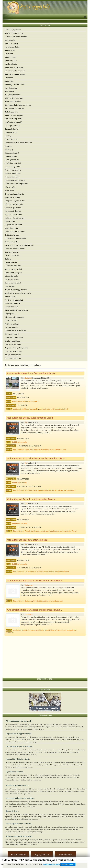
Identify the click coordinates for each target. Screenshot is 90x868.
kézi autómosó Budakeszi (23, 601)
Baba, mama (9, 91)
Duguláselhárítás (11, 132)
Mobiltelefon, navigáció (13, 273)
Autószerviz (9, 78)
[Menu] (85, 17)
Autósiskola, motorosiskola (15, 74)
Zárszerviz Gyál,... (12, 811)
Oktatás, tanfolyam (12, 279)
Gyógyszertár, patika (12, 197)
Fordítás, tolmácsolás (13, 173)
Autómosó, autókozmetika (15, 71)
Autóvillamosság (11, 88)
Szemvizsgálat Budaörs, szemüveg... (19, 824)
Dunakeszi (29, 614)
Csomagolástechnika (12, 126)
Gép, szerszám (10, 187)
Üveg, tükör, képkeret (13, 344)
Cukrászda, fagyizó (12, 129)
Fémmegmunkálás (12, 160)
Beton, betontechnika (13, 102)
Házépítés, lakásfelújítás (14, 204)
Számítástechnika (11, 307)
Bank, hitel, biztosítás (13, 95)
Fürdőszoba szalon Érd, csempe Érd (19, 721)
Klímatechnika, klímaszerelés (15, 238)
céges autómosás (44, 490)
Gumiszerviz (9, 190)
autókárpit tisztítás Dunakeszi (24, 630)
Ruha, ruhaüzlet (11, 297)
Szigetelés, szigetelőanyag (14, 317)
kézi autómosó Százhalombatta (25, 490)
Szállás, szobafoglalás (13, 303)
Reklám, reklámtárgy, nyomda (16, 290)
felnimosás (45, 450)
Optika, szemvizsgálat (13, 283)
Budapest (28, 378)
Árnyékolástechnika (12, 47)
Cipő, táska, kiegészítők (13, 119)
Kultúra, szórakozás (12, 255)
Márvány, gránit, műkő (13, 269)
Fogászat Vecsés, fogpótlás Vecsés (19, 734)
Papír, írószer (10, 286)
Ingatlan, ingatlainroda (13, 214)
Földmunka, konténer (13, 170)
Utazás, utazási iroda (12, 341)
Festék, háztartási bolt (13, 163)
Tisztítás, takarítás (11, 327)
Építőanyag (9, 149)
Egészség (8, 136)
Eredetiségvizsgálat (12, 153)
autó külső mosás (53, 531)
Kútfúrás (8, 259)
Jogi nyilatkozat (42, 855)
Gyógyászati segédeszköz (14, 194)
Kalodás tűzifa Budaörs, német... (18, 759)
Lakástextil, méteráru (13, 266)
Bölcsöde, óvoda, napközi (14, 108)
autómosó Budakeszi (21, 409)
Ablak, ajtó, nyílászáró (13, 30)
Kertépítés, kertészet (12, 235)
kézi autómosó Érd (20, 572)
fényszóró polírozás (59, 630)
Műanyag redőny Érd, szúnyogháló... (20, 836)
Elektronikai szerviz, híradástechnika (18, 143)
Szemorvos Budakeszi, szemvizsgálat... (20, 798)
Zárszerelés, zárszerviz (13, 358)
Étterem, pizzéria (11, 156)
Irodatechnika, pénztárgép (15, 218)
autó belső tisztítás (43, 630)
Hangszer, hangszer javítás (15, 201)
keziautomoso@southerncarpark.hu (26, 401)
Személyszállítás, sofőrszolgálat (16, 310)
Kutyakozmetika (11, 262)
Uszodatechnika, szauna (14, 338)
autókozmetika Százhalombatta (63, 490)
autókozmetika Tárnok (68, 531)
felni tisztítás (38, 601)
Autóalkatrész (10, 50)
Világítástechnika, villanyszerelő (16, 348)
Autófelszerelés (10, 57)
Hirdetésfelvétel (18, 855)
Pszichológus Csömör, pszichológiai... (20, 746)
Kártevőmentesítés (12, 228)
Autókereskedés (11, 64)
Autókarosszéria (11, 61)
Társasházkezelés (11, 320)
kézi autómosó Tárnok (22, 531)
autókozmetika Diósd (58, 450)
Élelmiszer (8, 146)
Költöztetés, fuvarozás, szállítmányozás (19, 245)
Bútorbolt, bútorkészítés (14, 115)
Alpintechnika (10, 40)
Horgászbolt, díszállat (13, 211)
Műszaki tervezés (11, 276)
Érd (26, 422)
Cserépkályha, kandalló (13, 122)
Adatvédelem (65, 855)
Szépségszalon (10, 314)
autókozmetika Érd (62, 572)
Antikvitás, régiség (11, 43)
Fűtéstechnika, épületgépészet (16, 184)
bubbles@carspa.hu (20, 442)
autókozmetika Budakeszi (53, 601)
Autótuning (9, 81)
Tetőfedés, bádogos (12, 324)
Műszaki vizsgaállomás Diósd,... (18, 785)
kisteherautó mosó (38, 531)
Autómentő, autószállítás (14, 67)
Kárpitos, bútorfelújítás (13, 225)
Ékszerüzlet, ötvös (11, 139)
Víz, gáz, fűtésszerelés (13, 355)
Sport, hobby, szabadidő (14, 300)
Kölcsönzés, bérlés (12, 242)
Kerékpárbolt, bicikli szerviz (15, 232)
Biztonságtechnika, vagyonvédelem (18, 105)
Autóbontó (9, 54)
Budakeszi (29, 585)
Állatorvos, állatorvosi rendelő (16, 37)
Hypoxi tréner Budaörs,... (15, 772)
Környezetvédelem (12, 252)
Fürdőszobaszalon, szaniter (15, 180)
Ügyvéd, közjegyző (12, 334)
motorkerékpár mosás (45, 572)
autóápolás (34, 409)
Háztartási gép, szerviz (13, 208)
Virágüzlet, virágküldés (13, 351)
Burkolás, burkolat (12, 112)
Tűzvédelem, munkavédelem (15, 331)
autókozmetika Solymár (60, 409)
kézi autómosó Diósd (21, 450)
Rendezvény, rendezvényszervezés (18, 293)
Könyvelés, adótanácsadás (15, 249)
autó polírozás (44, 409)
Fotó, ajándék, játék (12, 177)
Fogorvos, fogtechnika (13, 167)
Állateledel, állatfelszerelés (14, 33)
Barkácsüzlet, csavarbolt (14, 98)
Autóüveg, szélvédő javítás (15, 84)
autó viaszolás (35, 450)
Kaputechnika (10, 221)
